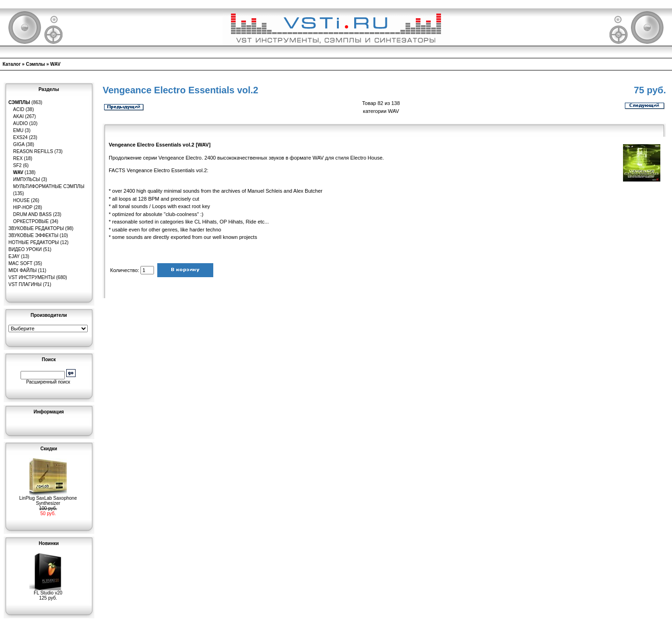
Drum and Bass (32, 214)
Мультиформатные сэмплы (49, 186)
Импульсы (27, 179)
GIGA (19, 144)
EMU (18, 130)
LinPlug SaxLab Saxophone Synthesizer (48, 499)
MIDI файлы (23, 270)
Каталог (12, 64)
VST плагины (25, 284)
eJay (14, 256)
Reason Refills (33, 151)
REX (18, 158)
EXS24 (20, 137)
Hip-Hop (23, 207)
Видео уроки (25, 249)
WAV (56, 64)
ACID (19, 109)
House (21, 200)
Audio (21, 123)
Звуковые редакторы (36, 228)
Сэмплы (35, 64)
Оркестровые (31, 221)
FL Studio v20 (48, 591)
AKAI (18, 116)
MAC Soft (20, 263)
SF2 (17, 165)
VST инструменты (31, 277)
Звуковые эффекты (33, 235)
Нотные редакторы (34, 242)
